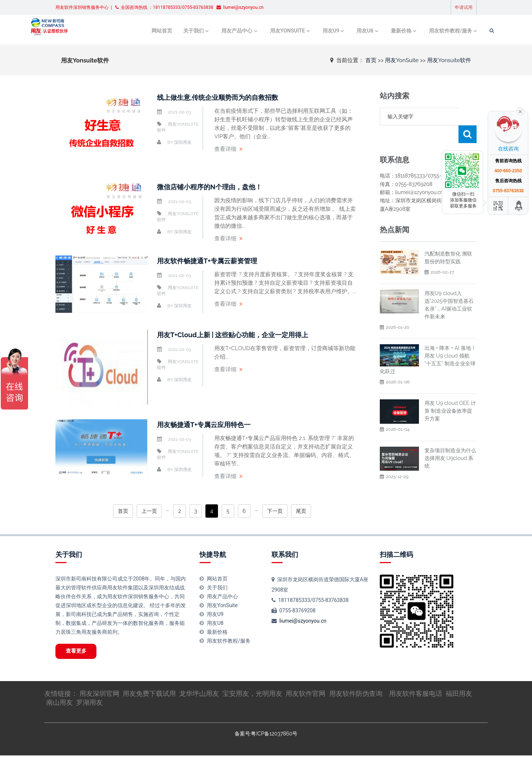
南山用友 (59, 705)
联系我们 (285, 554)
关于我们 (173, 31)
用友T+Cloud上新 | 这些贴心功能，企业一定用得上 (241, 335)
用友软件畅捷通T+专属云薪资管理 (213, 261)
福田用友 (459, 696)
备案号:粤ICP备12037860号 (266, 736)
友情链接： (62, 696)
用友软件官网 (306, 696)
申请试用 (464, 7)
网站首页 (142, 31)
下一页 (275, 511)
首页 (371, 60)
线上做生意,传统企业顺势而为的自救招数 (224, 97)
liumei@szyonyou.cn (303, 621)
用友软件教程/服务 (424, 31)
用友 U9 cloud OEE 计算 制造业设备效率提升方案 (450, 393)
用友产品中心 (215, 31)
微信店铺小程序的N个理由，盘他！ (215, 187)
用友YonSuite (264, 31)
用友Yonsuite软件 (449, 60)
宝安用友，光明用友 (252, 696)
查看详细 (225, 149)
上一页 (149, 511)
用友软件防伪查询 (356, 696)
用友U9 (306, 31)
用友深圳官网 (99, 696)
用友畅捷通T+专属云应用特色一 (209, 424)
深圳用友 (183, 142)
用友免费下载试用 (149, 696)
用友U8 (340, 31)
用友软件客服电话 (416, 696)
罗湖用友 (89, 705)
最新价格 (376, 31)
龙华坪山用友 (199, 696)
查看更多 (80, 652)
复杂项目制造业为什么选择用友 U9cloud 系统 (450, 440)
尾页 (301, 511)
